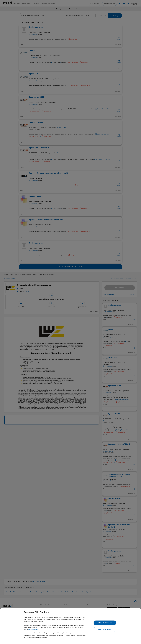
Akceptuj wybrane (105, 629)
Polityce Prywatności (34, 629)
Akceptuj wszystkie (105, 623)
